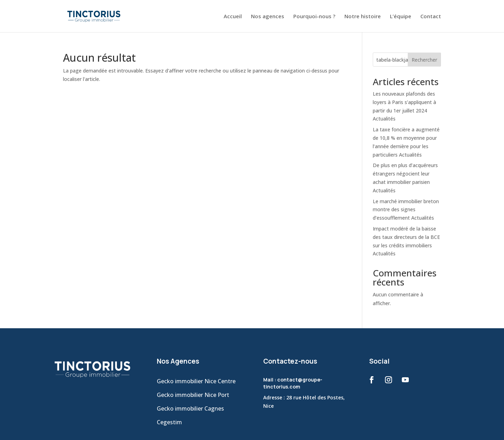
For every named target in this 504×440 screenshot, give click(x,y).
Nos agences (268, 17)
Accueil (233, 17)
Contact (431, 17)
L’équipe (401, 17)
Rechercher (424, 60)
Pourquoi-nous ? (314, 17)
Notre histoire (363, 17)
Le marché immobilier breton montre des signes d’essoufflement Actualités (406, 210)
